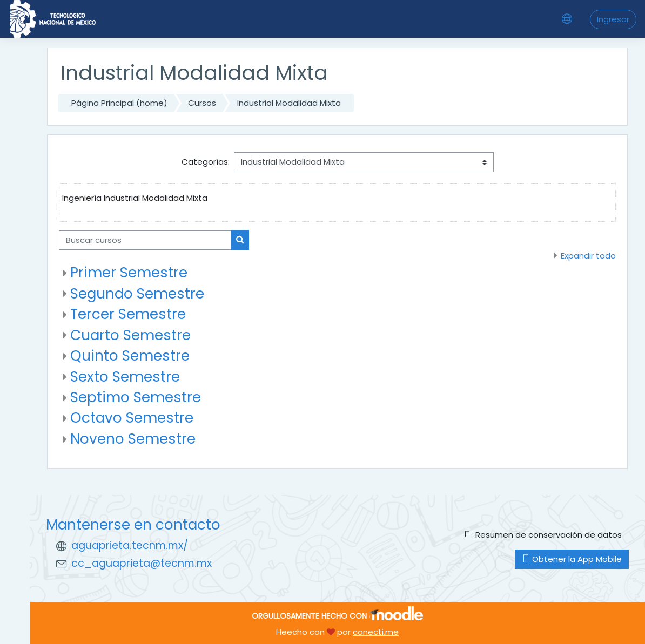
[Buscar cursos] (145, 240)
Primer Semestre (129, 273)
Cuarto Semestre (130, 335)
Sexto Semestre (125, 377)
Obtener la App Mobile (572, 559)
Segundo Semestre (137, 294)
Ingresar (613, 19)
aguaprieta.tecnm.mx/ (130, 545)
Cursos (202, 103)
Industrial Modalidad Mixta (289, 103)
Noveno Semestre (133, 439)
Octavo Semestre (132, 418)
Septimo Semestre (136, 397)
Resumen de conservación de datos (543, 535)
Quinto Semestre (130, 356)
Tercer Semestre (128, 314)
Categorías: (206, 162)
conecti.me (376, 632)
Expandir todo (588, 256)
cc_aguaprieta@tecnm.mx (142, 563)
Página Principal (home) (119, 103)
